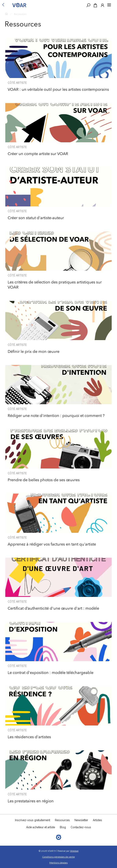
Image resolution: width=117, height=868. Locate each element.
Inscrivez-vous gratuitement (33, 820)
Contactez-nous (81, 827)
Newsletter (81, 820)
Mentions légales (58, 863)
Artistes (97, 820)
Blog (63, 827)
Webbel (74, 851)
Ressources (20, 14)
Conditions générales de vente (58, 857)
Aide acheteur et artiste (41, 827)
